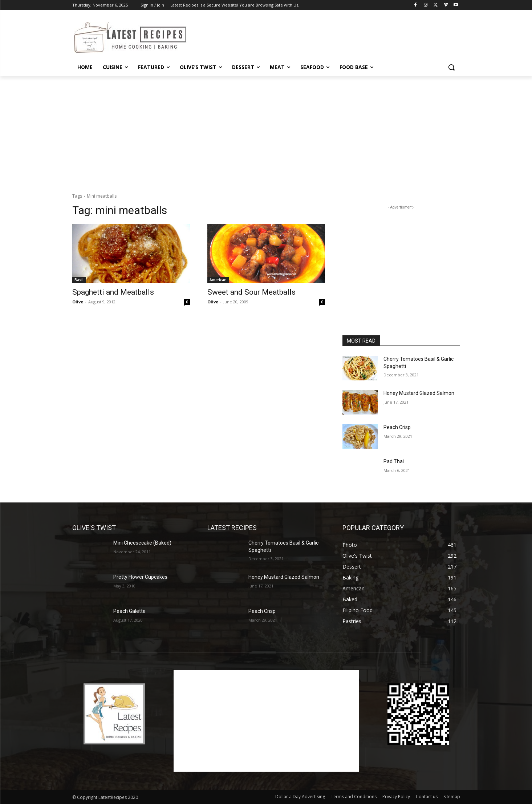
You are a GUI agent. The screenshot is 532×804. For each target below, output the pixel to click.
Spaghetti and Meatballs (113, 292)
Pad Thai (394, 461)
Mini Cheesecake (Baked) (142, 543)
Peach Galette (129, 611)
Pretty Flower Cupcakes (140, 577)
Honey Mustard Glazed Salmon (419, 393)
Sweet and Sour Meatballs (251, 292)
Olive (78, 302)
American (218, 280)
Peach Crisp (397, 427)
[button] (451, 67)
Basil (79, 280)
